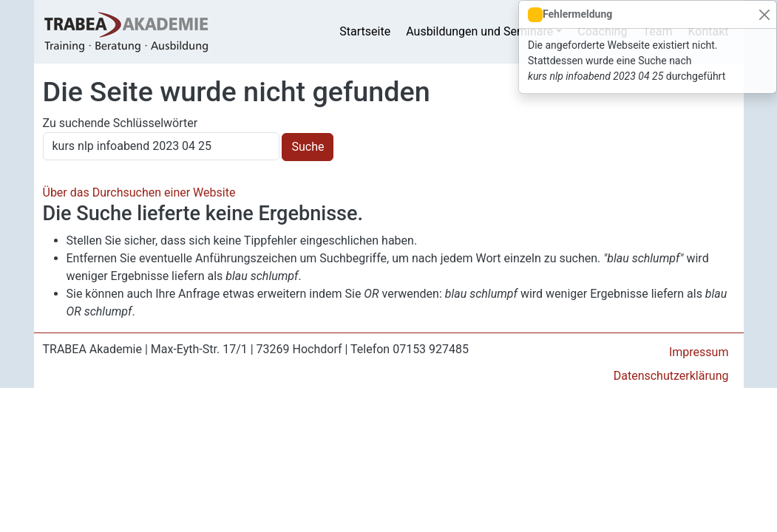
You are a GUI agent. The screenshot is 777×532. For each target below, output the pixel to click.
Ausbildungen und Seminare (479, 31)
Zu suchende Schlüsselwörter (121, 123)
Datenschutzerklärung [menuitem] (671, 376)
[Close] (764, 14)
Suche (308, 147)
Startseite (365, 31)
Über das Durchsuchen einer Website (139, 192)
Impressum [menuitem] (699, 352)
